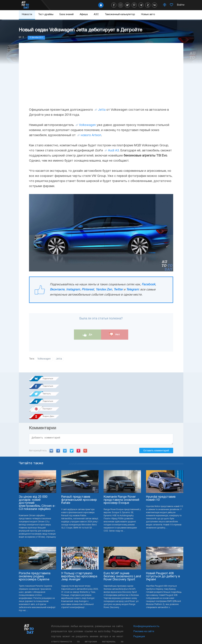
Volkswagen (87, 125)
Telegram (132, 290)
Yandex (78, 421)
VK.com (51, 421)
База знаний (67, 15)
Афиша (84, 15)
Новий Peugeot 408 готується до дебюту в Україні (163, 547)
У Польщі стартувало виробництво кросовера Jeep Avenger (79, 547)
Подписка (114, 634)
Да (87, 335)
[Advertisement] (101, 79)
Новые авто (148, 15)
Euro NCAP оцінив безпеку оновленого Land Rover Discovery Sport (122, 547)
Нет (114, 335)
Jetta (102, 110)
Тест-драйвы (46, 15)
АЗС (96, 15)
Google (85, 421)
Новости (27, 15)
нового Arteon (91, 135)
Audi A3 (113, 151)
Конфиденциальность (146, 597)
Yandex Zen (104, 290)
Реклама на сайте (144, 602)
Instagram (73, 290)
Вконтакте (57, 290)
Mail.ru (65, 421)
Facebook (148, 285)
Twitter (118, 290)
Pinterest (88, 290)
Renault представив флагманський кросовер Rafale (79, 471)
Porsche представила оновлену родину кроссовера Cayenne (35, 547)
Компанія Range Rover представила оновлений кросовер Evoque (121, 471)
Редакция (139, 607)
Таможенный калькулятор (120, 15)
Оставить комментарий (156, 421)
